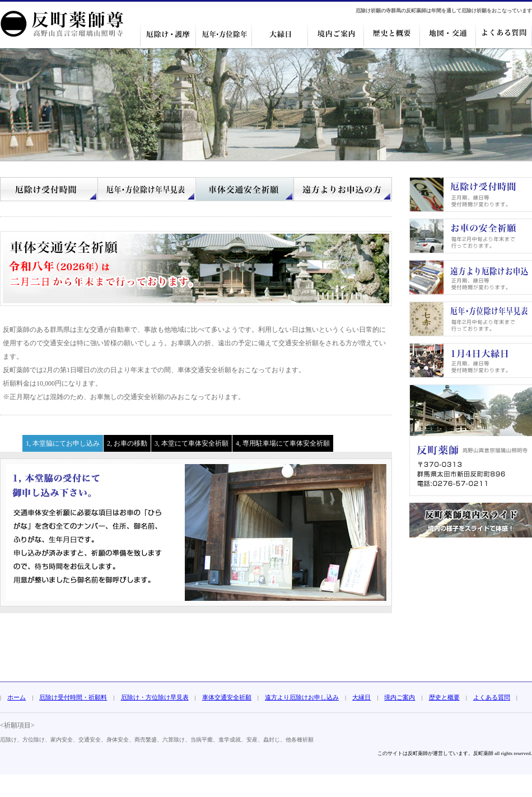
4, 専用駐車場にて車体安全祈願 (283, 443)
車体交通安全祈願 (227, 697)
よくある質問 (492, 697)
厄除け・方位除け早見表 (155, 697)
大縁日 (361, 697)
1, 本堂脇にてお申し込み (63, 443)
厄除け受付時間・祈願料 (73, 697)
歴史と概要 (444, 697)
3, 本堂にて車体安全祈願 (192, 443)
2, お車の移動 (127, 443)
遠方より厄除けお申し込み (302, 697)
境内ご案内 (400, 697)
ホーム (17, 697)
